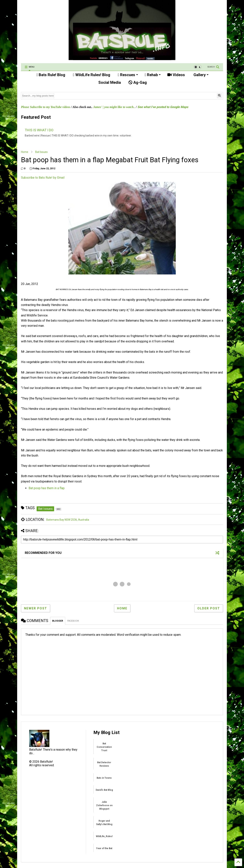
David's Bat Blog (104, 790)
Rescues (128, 75)
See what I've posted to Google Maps (163, 107)
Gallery (201, 75)
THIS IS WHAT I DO (39, 130)
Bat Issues (41, 152)
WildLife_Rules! (104, 836)
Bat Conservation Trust (104, 747)
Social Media (109, 82)
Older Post (209, 608)
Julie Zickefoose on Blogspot (104, 805)
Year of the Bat (104, 848)
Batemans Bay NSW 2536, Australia (68, 520)
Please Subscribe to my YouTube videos (46, 107)
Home (25, 152)
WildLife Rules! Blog (91, 75)
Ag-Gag (138, 82)
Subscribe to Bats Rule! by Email (43, 178)
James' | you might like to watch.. (114, 107)
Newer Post (36, 608)
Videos (176, 75)
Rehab (153, 75)
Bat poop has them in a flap (47, 488)
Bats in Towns (104, 778)
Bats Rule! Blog (51, 75)
